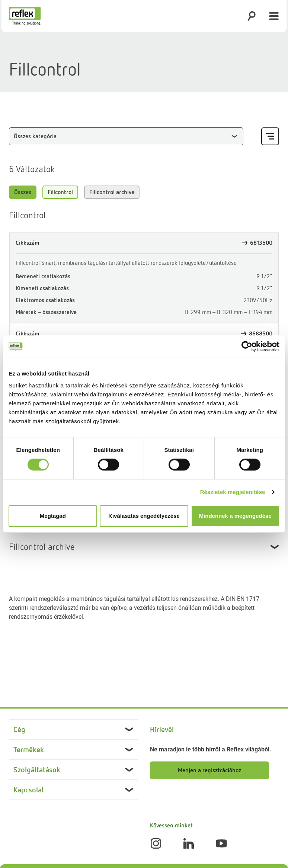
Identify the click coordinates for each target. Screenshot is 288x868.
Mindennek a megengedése (235, 516)
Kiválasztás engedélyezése (144, 516)
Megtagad (53, 516)
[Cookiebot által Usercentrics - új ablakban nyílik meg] (247, 346)
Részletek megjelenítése (233, 492)
